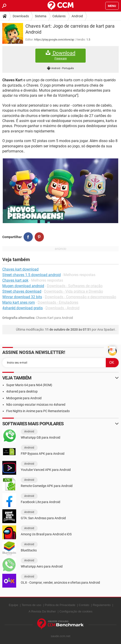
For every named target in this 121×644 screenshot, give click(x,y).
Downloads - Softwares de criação (75, 286)
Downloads (21, 16)
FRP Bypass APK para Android (43, 454)
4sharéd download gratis (23, 308)
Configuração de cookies (76, 611)
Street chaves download (22, 291)
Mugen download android (23, 286)
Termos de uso (32, 605)
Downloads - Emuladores (58, 302)
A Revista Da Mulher (42, 611)
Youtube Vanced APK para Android (46, 470)
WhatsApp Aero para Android (42, 566)
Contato (84, 605)
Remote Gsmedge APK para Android (47, 486)
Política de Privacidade (60, 605)
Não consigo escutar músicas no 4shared (36, 405)
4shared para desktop (22, 391)
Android (77, 16)
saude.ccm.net (61, 636)
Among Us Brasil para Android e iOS (46, 534)
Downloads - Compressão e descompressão (80, 297)
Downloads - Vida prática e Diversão (74, 291)
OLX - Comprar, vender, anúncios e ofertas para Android (60, 583)
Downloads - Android (62, 308)
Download (60, 55)
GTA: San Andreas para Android (43, 518)
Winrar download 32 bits (22, 297)
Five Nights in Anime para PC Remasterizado (38, 411)
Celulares (59, 16)
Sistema (41, 16)
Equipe (13, 605)
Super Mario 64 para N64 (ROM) (29, 385)
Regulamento (102, 605)
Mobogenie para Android (24, 398)
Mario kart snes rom (19, 302)
